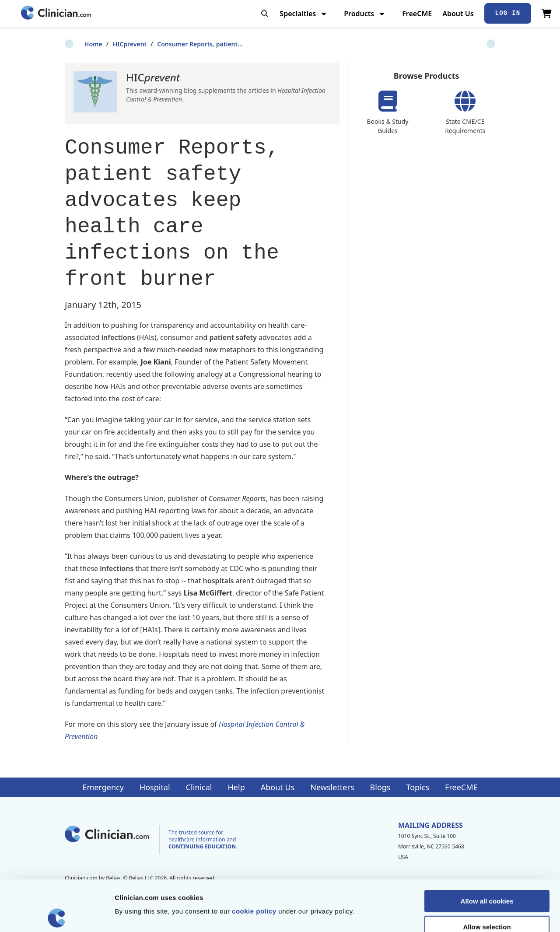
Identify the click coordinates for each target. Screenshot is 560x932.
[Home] (56, 13)
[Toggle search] (265, 14)
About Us (458, 14)
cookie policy (254, 860)
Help (236, 787)
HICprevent (110, 44)
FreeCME (417, 14)
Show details (459, 915)
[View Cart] (547, 14)
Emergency (103, 787)
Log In (508, 13)
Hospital (155, 787)
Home (74, 44)
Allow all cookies (487, 850)
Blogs (380, 787)
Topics (418, 787)
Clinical (199, 787)
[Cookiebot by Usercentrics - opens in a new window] (57, 915)
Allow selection (487, 876)
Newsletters (332, 787)
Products (365, 14)
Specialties (304, 14)
